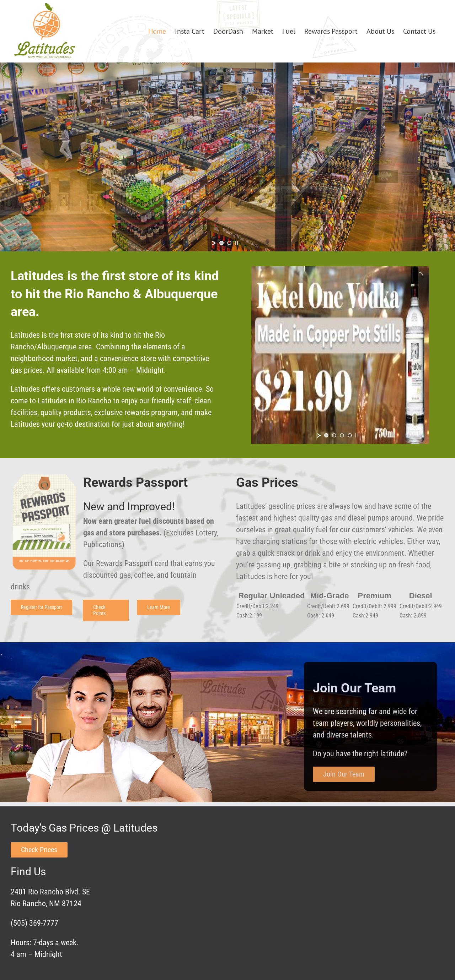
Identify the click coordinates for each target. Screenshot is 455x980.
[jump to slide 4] (350, 435)
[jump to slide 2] (229, 243)
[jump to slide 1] (221, 243)
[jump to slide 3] (342, 435)
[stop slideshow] (236, 243)
